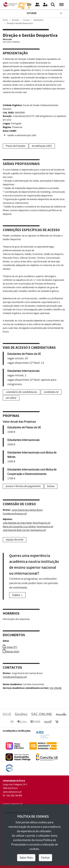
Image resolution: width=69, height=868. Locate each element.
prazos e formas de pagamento (23, 486)
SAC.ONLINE (56, 688)
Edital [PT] (10, 647)
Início (5, 20)
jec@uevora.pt (38, 530)
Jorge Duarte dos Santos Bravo (27, 510)
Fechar (45, 858)
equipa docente (15, 540)
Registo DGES (11, 652)
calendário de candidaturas (21, 392)
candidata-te (51, 392)
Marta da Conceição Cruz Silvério (19, 527)
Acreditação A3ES (42, 146)
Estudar (45, 13)
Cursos (26, 20)
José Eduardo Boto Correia (16, 530)
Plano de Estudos (16, 146)
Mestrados (39, 20)
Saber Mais (26, 858)
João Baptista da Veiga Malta (17, 523)
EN (29, 5)
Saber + (17, 595)
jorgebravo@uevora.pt (15, 514)
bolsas (51, 486)
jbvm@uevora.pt (41, 523)
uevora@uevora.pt (12, 792)
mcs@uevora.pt (45, 527)
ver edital (11, 398)
